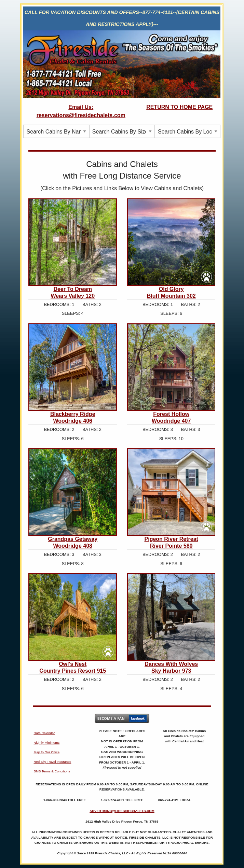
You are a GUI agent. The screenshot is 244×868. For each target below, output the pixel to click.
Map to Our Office (46, 752)
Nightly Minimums (46, 743)
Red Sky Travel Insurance (52, 762)
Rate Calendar (44, 733)
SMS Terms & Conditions (52, 771)
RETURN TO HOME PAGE (179, 107)
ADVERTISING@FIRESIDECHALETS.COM (122, 811)
